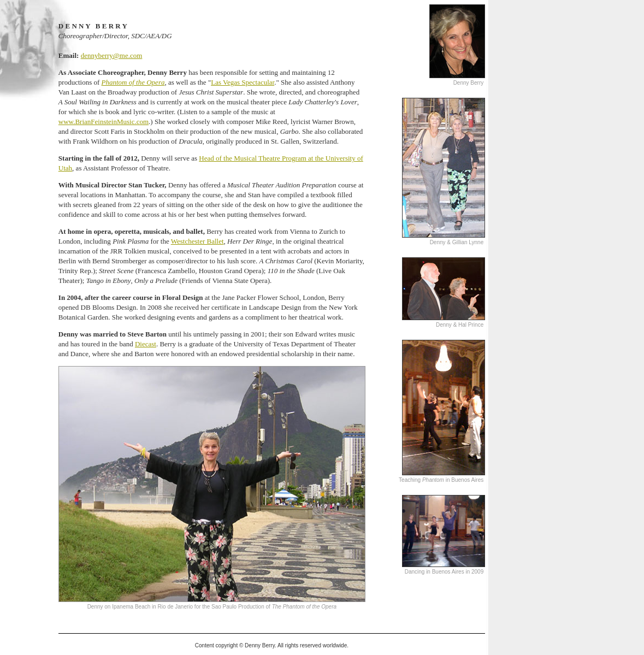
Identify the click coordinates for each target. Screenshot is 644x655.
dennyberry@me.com (112, 55)
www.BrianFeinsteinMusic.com (104, 122)
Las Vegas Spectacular (243, 82)
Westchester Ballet (197, 241)
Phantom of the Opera (133, 82)
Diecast (146, 344)
